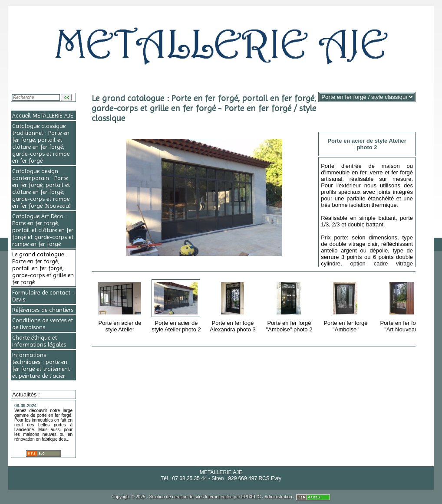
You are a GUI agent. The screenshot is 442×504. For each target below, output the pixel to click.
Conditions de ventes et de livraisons (43, 324)
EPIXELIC (251, 497)
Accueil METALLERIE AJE (43, 115)
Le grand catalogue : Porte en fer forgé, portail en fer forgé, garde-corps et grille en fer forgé (43, 268)
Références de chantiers (43, 310)
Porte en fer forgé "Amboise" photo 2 (290, 306)
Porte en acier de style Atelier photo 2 (177, 306)
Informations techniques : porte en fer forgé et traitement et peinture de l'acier (41, 365)
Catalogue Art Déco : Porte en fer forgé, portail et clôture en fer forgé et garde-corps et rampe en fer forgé (43, 230)
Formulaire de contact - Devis (43, 296)
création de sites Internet (196, 497)
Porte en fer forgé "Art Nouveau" (403, 306)
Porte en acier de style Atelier (120, 306)
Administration (278, 497)
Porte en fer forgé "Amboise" (346, 306)
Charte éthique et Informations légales (39, 341)
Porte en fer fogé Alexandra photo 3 (233, 306)
